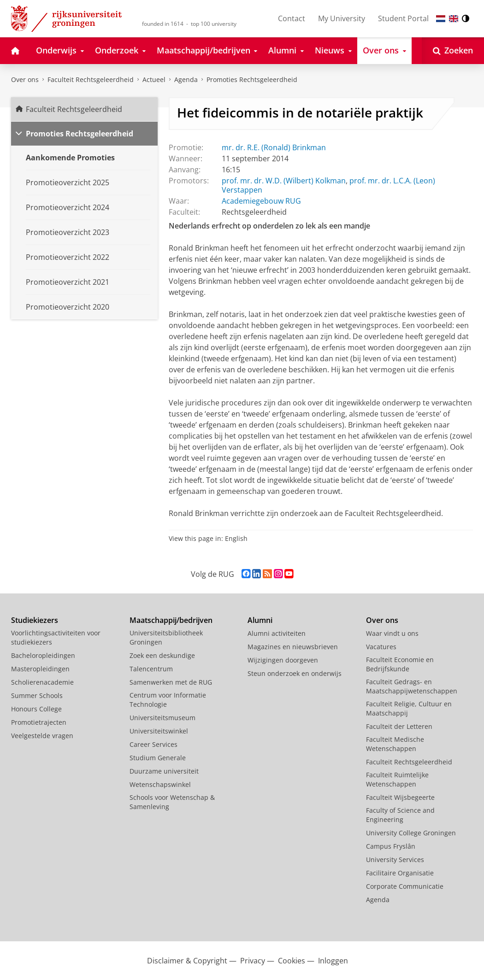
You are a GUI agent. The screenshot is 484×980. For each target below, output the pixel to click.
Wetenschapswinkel (160, 784)
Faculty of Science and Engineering (400, 815)
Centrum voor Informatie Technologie (168, 700)
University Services (395, 860)
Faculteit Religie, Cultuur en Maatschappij (409, 708)
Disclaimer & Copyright (187, 961)
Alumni (260, 620)
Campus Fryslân (391, 846)
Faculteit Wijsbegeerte (400, 797)
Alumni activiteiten (277, 633)
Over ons (25, 79)
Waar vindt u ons (392, 633)
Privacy (253, 961)
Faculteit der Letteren (399, 726)
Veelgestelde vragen (42, 736)
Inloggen (333, 961)
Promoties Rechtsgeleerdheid (252, 79)
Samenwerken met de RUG (171, 682)
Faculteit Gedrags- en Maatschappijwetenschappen (412, 686)
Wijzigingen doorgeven (283, 660)
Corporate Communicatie (405, 886)
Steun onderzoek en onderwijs (295, 673)
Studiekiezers (35, 620)
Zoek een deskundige (162, 655)
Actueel (154, 79)
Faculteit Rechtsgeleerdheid (91, 79)
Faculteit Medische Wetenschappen (395, 744)
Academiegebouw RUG (261, 201)
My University (342, 18)
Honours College (36, 709)
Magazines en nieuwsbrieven (293, 647)
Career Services (153, 744)
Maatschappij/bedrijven (171, 620)
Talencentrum (151, 669)
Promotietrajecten (39, 722)
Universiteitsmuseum (162, 718)
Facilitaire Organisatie (400, 873)
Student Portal (403, 18)
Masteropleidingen (40, 669)
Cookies (292, 961)
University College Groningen (411, 833)
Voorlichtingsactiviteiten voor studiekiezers (56, 637)
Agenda (186, 79)
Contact (292, 18)
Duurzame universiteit (164, 771)
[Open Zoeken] (453, 51)
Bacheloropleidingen (43, 655)
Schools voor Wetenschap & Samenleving (172, 802)
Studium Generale (158, 758)
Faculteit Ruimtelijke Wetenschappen (397, 779)
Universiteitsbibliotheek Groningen (166, 637)
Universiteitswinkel (159, 731)
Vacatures (381, 647)
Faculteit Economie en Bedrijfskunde (400, 664)
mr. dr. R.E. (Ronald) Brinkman (274, 147)
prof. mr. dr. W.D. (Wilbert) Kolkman (284, 181)
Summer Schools (37, 695)
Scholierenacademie (42, 682)
